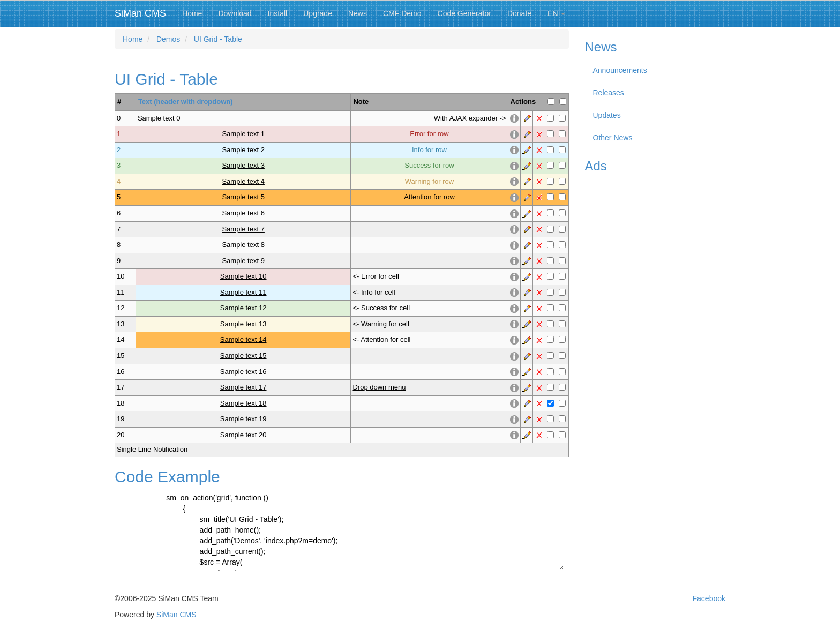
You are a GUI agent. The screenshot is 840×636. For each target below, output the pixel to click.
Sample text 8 (243, 245)
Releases (609, 93)
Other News (613, 138)
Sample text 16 (243, 372)
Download (235, 13)
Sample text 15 (243, 356)
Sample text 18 (243, 403)
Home (192, 13)
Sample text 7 (243, 229)
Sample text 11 (243, 292)
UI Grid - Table (218, 39)
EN (556, 13)
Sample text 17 (243, 387)
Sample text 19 (243, 419)
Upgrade (318, 13)
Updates (607, 115)
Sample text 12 (243, 308)
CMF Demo (402, 13)
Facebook (709, 598)
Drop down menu (379, 387)
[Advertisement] (655, 340)
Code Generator (464, 13)
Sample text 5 (243, 197)
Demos (168, 39)
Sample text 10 (243, 276)
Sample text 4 (243, 181)
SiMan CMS (140, 13)
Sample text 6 (243, 213)
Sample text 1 (243, 134)
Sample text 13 (243, 324)
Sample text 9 (243, 261)
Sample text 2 (243, 150)
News (358, 13)
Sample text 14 (243, 339)
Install (278, 13)
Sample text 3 (243, 165)
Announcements (620, 70)
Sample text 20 (243, 435)
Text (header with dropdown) (186, 102)
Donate (519, 13)
